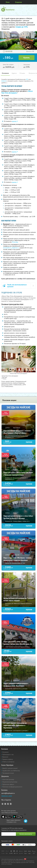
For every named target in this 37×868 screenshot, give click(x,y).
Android (4, 81)
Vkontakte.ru (5, 804)
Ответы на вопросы (8, 762)
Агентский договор (8, 779)
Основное (5, 73)
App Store (7, 817)
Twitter (8, 804)
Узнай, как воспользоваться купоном (17, 286)
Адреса (14, 73)
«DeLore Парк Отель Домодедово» (17, 92)
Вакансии (5, 757)
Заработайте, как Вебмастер (11, 771)
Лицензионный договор (10, 782)
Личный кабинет (35, 2)
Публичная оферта (8, 784)
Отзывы (22, 73)
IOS (27, 79)
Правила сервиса (8, 759)
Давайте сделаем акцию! (10, 768)
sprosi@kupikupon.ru (8, 793)
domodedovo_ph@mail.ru (11, 248)
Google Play (18, 817)
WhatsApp (15, 242)
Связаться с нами (7, 796)
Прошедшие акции (8, 773)
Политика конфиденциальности (12, 787)
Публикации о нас (8, 754)
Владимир (18, 2)
